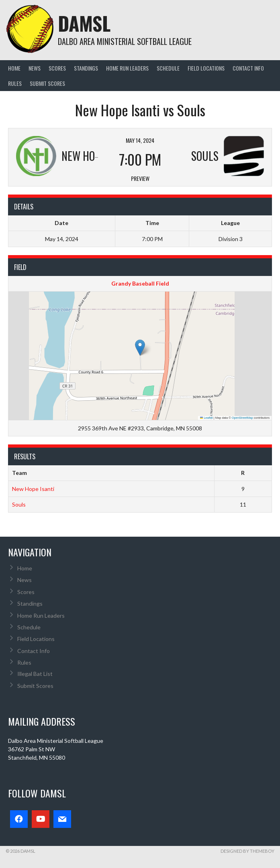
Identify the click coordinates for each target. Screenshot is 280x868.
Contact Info (248, 68)
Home (14, 68)
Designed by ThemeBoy (247, 851)
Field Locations (206, 68)
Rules (15, 83)
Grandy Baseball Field (140, 283)
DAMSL (84, 23)
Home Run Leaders (127, 68)
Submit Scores (47, 83)
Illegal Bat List (35, 674)
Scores (57, 68)
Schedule (168, 68)
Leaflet (206, 418)
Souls (19, 504)
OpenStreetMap (242, 418)
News (35, 68)
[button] (140, 348)
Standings (86, 68)
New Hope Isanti (33, 489)
